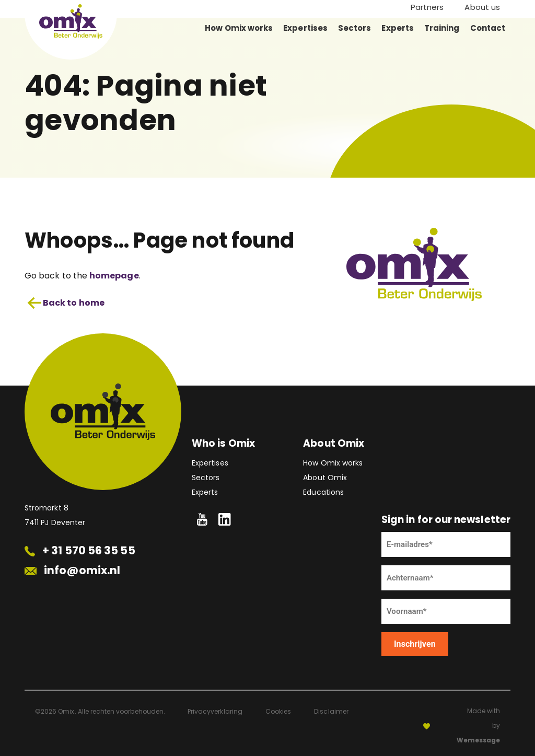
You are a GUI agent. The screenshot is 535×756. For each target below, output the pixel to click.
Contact (488, 28)
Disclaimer (331, 711)
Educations (323, 492)
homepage (114, 276)
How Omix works (239, 28)
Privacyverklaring (215, 711)
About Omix (325, 478)
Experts (398, 28)
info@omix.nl (72, 570)
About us (482, 7)
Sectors (355, 28)
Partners (427, 7)
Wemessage (478, 740)
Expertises (305, 28)
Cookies (278, 711)
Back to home (66, 303)
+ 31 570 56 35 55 (80, 550)
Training (442, 28)
